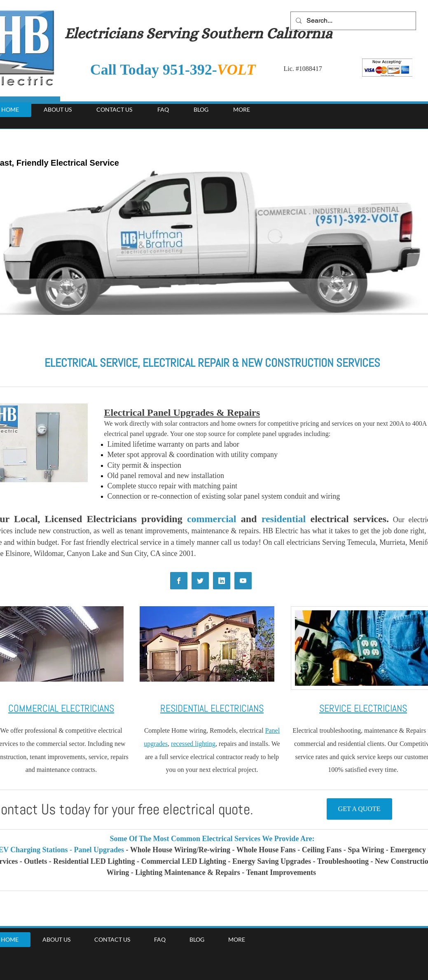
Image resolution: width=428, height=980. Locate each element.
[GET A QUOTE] (359, 809)
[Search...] (352, 21)
